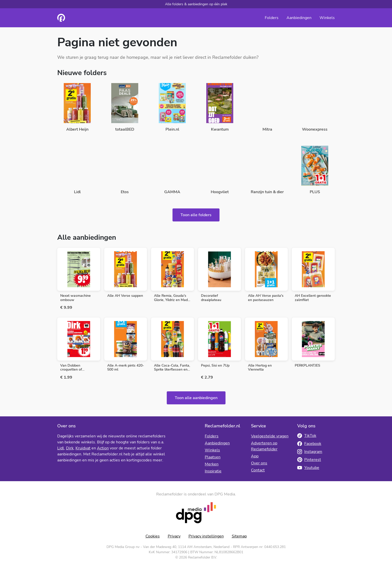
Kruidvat (83, 448)
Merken (212, 464)
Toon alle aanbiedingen (196, 398)
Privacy (174, 536)
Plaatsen (213, 457)
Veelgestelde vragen (270, 436)
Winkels (327, 18)
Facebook (309, 444)
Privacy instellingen (206, 536)
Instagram (310, 452)
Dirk (70, 448)
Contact (258, 470)
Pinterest (309, 460)
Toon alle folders (196, 215)
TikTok (307, 436)
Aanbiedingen (299, 18)
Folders (272, 18)
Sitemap (239, 536)
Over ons (259, 463)
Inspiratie (213, 471)
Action (103, 448)
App (255, 456)
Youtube (308, 468)
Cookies (153, 536)
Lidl (61, 448)
